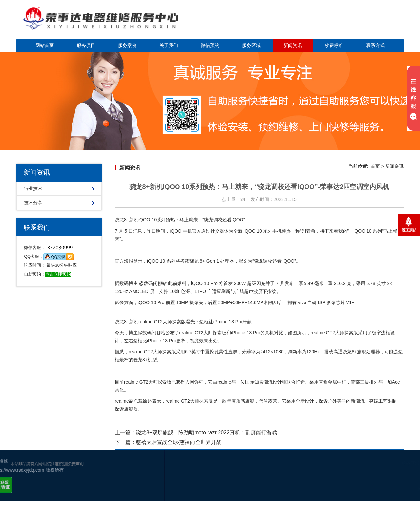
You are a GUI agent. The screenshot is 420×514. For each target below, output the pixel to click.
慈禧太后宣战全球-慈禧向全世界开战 (179, 442)
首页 (375, 166)
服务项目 (86, 45)
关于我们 (169, 45)
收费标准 (334, 45)
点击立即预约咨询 (358, 23)
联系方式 (375, 45)
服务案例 (127, 45)
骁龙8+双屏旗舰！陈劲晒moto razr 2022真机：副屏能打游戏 (206, 432)
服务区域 (251, 45)
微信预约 (210, 45)
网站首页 (45, 45)
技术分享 (33, 203)
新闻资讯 (293, 45)
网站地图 (402, 489)
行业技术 (33, 189)
